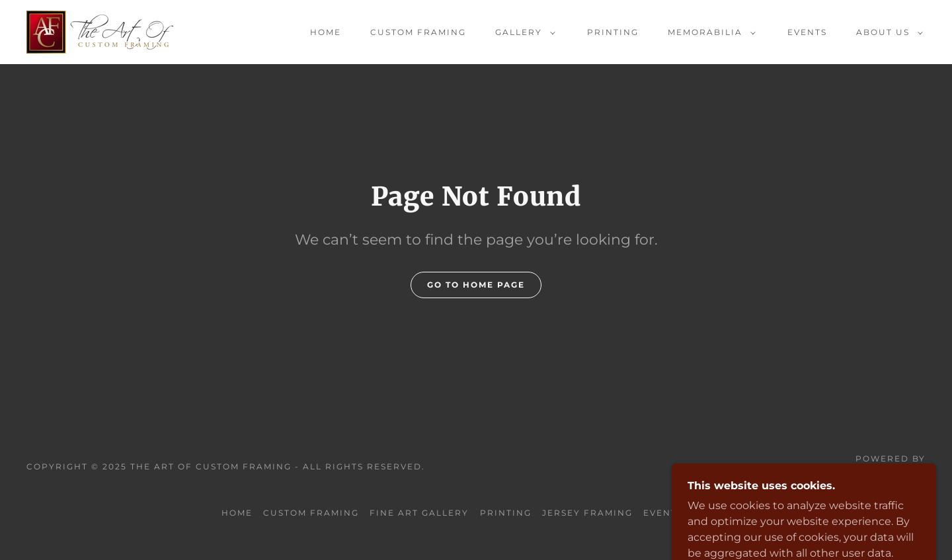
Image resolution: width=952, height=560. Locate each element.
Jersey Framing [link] (587, 513)
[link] (100, 31)
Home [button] (237, 513)
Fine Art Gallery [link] (419, 513)
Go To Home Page (476, 285)
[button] (523, 32)
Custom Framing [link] (418, 32)
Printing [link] (613, 32)
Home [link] (326, 32)
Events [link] (807, 32)
